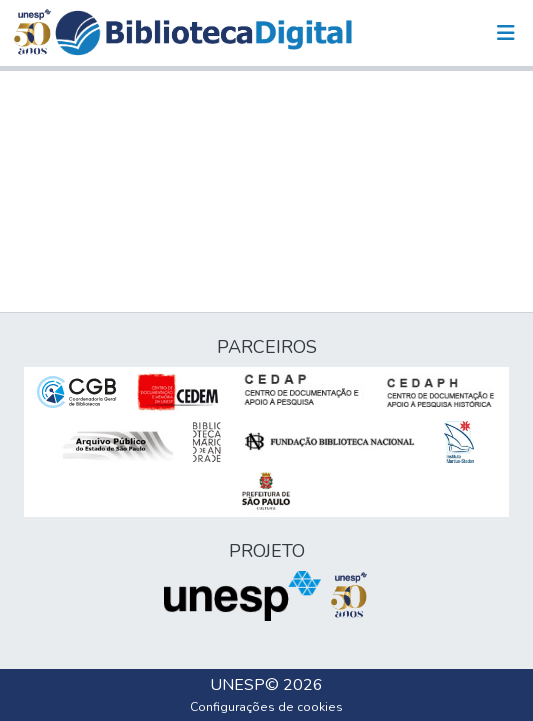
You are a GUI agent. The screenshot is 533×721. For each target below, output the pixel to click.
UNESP (237, 685)
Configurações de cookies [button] (266, 707)
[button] (203, 33)
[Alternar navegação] (506, 33)
